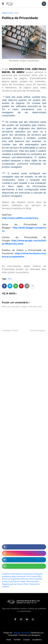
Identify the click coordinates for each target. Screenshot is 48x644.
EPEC (39, 576)
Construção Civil (23, 576)
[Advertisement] (24, 360)
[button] (3, 4)
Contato (33, 576)
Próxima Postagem (37, 330)
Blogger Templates (22, 633)
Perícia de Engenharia (11, 579)
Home (9, 640)
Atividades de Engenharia (22, 574)
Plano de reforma (28, 579)
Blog (14, 576)
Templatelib (13, 635)
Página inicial (7, 13)
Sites (17, 13)
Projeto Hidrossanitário (29, 581)
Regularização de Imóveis (13, 584)
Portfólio (39, 579)
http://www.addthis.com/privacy (20, 218)
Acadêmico (7, 574)
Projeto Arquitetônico (11, 581)
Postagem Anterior (11, 330)
